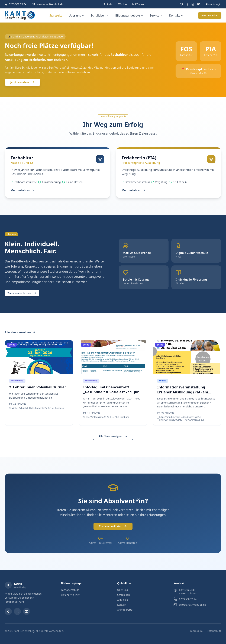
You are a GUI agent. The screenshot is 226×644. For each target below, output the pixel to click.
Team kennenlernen (22, 293)
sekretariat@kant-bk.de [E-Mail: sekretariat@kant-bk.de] (193, 605)
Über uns (77, 15)
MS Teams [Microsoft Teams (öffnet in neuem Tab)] (138, 4)
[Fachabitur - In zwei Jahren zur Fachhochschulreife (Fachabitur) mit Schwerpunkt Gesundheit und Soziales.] (57, 173)
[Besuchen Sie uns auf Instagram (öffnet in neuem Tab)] (193, 4)
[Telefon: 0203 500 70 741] (16, 4)
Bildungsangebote (129, 15)
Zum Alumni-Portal (113, 526)
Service (156, 15)
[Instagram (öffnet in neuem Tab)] (17, 611)
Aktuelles (122, 600)
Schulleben (100, 15)
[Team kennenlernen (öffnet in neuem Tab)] (22, 293)
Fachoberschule (70, 590)
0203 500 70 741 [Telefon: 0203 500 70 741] (188, 599)
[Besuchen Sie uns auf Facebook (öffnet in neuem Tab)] (187, 4)
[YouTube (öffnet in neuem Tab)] (27, 611)
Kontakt (176, 15)
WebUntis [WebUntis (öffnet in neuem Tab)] (124, 4)
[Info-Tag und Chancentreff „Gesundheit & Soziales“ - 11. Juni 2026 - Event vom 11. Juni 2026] (113, 387)
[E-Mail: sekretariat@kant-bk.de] (48, 4)
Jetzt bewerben (210, 15)
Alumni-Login (214, 4)
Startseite (56, 15)
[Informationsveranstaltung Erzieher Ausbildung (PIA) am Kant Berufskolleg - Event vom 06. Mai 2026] (187, 388)
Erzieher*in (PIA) (70, 595)
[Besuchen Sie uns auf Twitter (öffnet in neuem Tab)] (182, 4)
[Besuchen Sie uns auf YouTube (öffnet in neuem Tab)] (199, 4)
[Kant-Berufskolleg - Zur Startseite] (20, 15)
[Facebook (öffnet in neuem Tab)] (8, 611)
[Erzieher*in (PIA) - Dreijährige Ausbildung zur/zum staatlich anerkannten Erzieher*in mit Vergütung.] (169, 172)
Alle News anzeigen (20, 332)
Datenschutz (214, 631)
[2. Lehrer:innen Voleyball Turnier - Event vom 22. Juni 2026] (39, 382)
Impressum (196, 631)
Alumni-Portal (125, 610)
